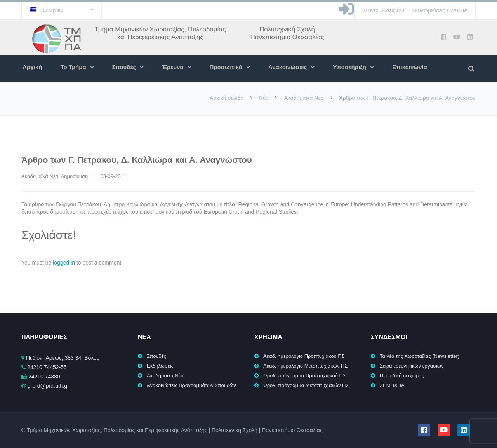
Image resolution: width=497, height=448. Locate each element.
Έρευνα (173, 67)
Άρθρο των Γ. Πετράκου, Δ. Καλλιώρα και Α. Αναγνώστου (137, 160)
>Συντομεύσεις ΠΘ (383, 10)
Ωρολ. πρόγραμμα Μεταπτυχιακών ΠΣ (306, 385)
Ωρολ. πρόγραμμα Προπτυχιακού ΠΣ (305, 376)
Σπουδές (124, 67)
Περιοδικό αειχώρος (402, 376)
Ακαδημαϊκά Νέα (304, 98)
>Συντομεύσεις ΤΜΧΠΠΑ (440, 10)
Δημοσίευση (75, 176)
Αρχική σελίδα (227, 98)
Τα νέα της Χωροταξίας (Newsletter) (420, 356)
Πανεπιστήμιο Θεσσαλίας (287, 37)
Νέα (264, 98)
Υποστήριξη (349, 67)
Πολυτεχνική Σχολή (287, 29)
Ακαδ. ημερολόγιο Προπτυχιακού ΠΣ (304, 356)
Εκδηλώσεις (160, 366)
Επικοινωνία (410, 67)
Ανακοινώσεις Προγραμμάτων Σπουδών (191, 385)
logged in (64, 263)
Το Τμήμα (73, 67)
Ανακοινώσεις (288, 67)
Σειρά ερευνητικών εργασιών (412, 366)
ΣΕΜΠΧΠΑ (392, 385)
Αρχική (32, 67)
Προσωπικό (226, 67)
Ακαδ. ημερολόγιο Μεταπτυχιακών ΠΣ (305, 366)
